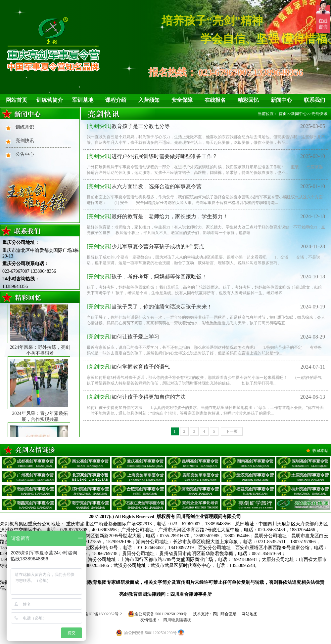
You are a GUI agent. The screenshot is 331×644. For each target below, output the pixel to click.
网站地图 (250, 614)
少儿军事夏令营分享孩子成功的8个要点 (145, 246)
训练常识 (25, 127)
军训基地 (83, 100)
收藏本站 (320, 451)
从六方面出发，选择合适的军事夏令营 (144, 186)
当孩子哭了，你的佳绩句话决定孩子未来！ (149, 307)
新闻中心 (281, 100)
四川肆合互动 (225, 614)
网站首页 (17, 100)
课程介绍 (116, 100)
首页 (283, 114)
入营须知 (149, 100)
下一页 (232, 431)
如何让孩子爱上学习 (123, 337)
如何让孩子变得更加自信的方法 (136, 397)
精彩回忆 (248, 100)
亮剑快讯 (25, 141)
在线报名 (215, 100)
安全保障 (182, 100)
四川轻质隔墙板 (177, 620)
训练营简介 (50, 100)
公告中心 (25, 154)
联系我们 (314, 100)
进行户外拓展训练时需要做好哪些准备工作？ (152, 156)
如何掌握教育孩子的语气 (128, 367)
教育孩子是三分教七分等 (128, 126)
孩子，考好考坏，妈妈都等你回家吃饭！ (147, 277)
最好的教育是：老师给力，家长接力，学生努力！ (157, 216)
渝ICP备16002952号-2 (103, 614)
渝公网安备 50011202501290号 (157, 614)
